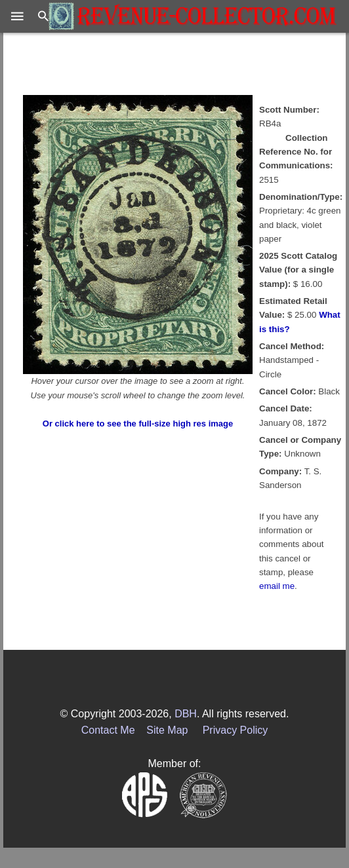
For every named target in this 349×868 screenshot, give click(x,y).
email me (277, 586)
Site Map (167, 730)
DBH (186, 714)
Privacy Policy (236, 730)
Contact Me (108, 730)
